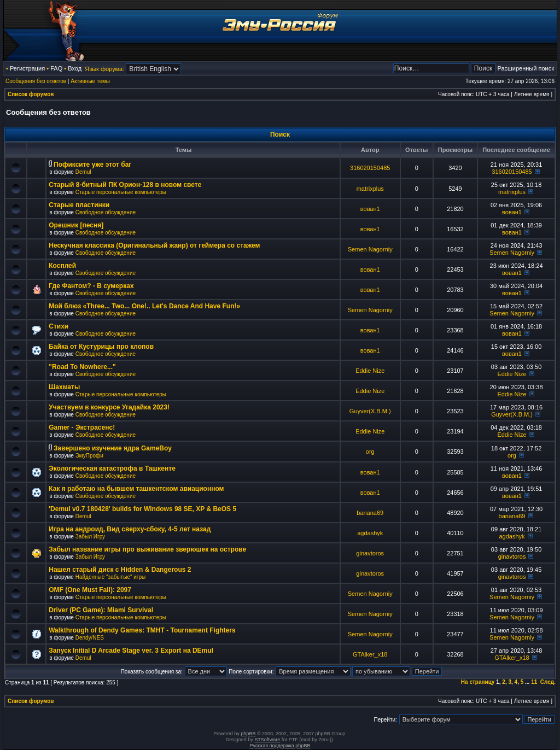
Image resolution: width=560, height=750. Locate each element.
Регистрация (27, 68)
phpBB (248, 734)
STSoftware (267, 740)
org (370, 452)
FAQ (56, 68)
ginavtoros (370, 553)
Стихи (59, 326)
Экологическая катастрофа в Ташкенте (112, 468)
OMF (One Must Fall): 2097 (90, 590)
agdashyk (370, 533)
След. (548, 682)
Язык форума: (104, 69)
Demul (83, 172)
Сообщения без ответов (36, 81)
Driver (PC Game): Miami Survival (101, 610)
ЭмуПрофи (89, 456)
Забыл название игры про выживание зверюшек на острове (147, 549)
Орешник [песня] (76, 225)
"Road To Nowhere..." (82, 367)
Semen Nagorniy (370, 249)
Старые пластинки (79, 205)
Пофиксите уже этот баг (92, 165)
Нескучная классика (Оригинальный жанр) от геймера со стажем (154, 245)
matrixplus (370, 189)
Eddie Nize (370, 371)
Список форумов (31, 94)
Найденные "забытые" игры (111, 577)
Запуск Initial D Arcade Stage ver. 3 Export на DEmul (131, 651)
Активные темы (90, 81)
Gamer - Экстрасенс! (82, 427)
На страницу (478, 682)
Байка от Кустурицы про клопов (101, 347)
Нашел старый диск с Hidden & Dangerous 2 (120, 570)
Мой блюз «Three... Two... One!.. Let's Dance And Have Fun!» (144, 306)
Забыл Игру (90, 537)
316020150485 (370, 168)
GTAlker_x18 (370, 654)
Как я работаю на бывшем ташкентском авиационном (136, 489)
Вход (75, 68)
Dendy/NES (90, 638)
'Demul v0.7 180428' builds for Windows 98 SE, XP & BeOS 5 (142, 509)
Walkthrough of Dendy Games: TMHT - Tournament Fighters (142, 630)
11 (534, 682)
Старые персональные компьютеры (121, 192)
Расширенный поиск (526, 68)
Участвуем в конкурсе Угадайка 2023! (109, 407)
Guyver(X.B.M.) (370, 411)
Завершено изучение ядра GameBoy (113, 448)
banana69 (370, 513)
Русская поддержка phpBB (280, 746)
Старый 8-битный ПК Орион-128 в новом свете (125, 185)
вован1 (370, 209)
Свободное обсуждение (106, 212)
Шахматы (64, 387)
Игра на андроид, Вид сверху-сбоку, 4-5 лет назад (130, 529)
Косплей (62, 266)
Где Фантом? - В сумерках (91, 286)
